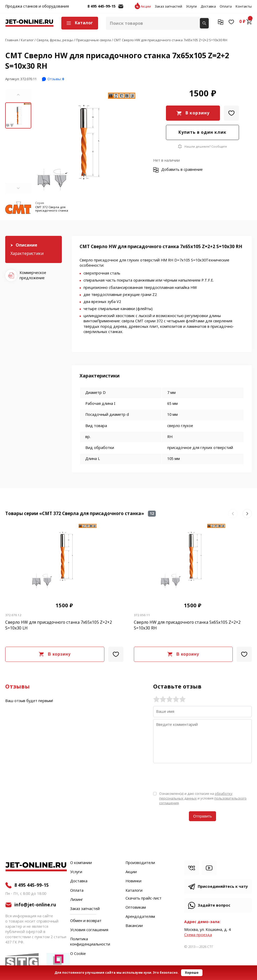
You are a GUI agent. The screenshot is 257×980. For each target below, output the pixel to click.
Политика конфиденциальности (90, 942)
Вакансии (134, 926)
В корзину (198, 113)
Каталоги (134, 891)
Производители (140, 863)
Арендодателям (140, 917)
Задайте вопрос (214, 905)
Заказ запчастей (168, 7)
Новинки (133, 881)
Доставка (208, 7)
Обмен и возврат (86, 921)
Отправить (202, 816)
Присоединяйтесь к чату (223, 887)
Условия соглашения (89, 930)
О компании (81, 863)
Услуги (191, 7)
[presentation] (193, 777)
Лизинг (77, 900)
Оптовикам (136, 908)
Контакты (244, 7)
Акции (146, 7)
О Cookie (78, 954)
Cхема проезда (198, 935)
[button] (18, 95)
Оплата (226, 7)
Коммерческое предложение (33, 275)
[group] (86, 142)
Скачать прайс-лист (144, 899)
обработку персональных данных (196, 796)
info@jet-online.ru (121, 9)
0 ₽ (246, 22)
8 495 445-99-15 (101, 7)
